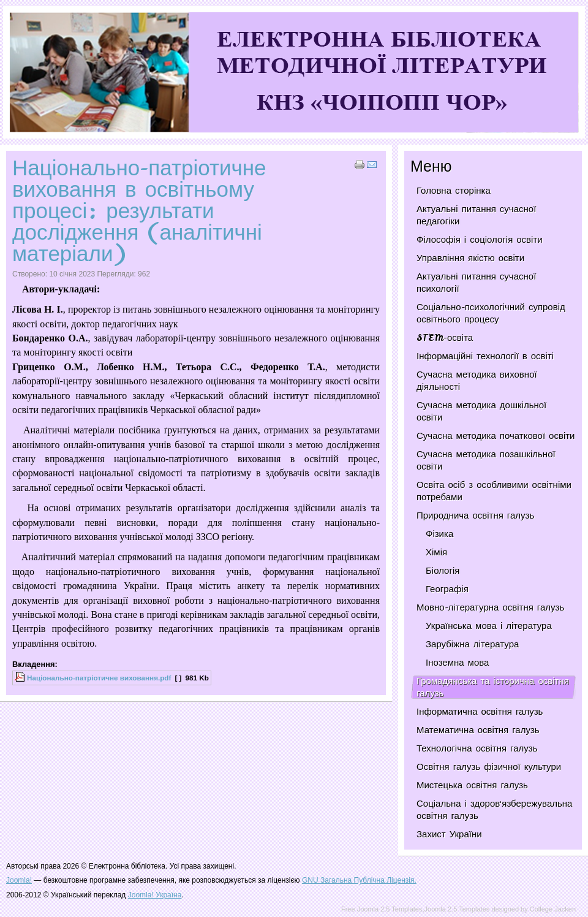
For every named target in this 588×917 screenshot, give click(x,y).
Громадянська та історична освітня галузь (493, 687)
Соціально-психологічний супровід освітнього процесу (491, 313)
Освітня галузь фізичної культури (489, 767)
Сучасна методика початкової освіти (496, 436)
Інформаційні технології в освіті (485, 356)
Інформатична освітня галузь (480, 712)
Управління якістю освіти (470, 258)
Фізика (439, 534)
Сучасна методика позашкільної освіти (486, 460)
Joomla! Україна (155, 895)
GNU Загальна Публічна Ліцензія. (359, 880)
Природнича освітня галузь (475, 516)
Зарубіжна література (472, 644)
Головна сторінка (454, 191)
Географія (447, 589)
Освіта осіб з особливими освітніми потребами (494, 491)
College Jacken (553, 909)
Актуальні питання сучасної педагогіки (476, 215)
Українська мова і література (489, 626)
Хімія (436, 552)
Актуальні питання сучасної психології (476, 283)
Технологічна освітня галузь (477, 748)
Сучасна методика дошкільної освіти (481, 411)
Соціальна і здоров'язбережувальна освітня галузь (494, 810)
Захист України (449, 834)
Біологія (443, 571)
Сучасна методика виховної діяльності (477, 381)
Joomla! (19, 880)
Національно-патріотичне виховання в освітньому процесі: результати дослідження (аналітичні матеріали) (139, 211)
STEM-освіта (445, 338)
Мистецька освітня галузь (472, 785)
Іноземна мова (457, 663)
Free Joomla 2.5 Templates (382, 909)
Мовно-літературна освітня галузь (490, 607)
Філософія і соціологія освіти (480, 240)
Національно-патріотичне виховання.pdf (99, 678)
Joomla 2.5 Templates (457, 909)
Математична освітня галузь (478, 730)
